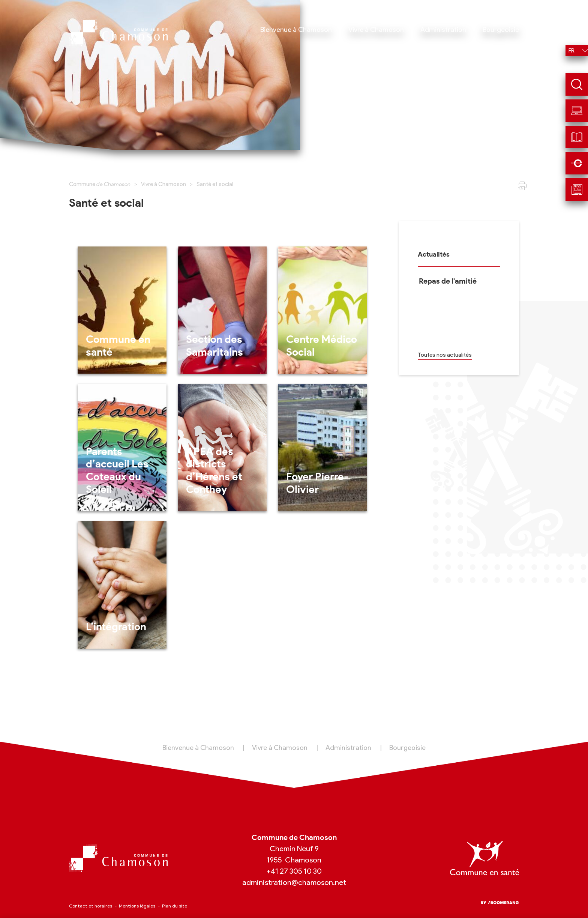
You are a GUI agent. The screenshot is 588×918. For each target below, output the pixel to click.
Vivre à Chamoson (163, 184)
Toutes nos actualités (445, 355)
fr (571, 51)
